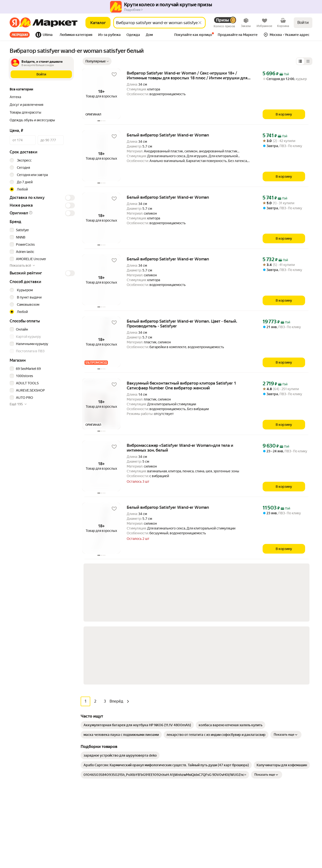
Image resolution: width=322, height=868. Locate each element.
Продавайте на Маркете (181, 779)
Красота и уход (98, 746)
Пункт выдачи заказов (264, 710)
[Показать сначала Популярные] (97, 61)
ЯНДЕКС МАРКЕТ (301, 828)
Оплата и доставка (176, 695)
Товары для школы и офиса (108, 775)
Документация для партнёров (185, 786)
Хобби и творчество (102, 753)
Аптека (92, 739)
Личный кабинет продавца (183, 772)
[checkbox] (42, 230)
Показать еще (286, 605)
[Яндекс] (15, 23)
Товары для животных (104, 789)
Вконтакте (259, 772)
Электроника (97, 717)
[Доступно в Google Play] (25, 719)
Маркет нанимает (261, 717)
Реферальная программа (266, 695)
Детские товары (99, 804)
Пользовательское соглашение (62, 831)
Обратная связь (174, 703)
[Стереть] (200, 23)
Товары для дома (100, 732)
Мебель (93, 695)
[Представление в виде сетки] (308, 61)
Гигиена (93, 710)
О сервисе (170, 717)
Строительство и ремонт (106, 797)
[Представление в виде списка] (300, 61)
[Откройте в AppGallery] (41, 719)
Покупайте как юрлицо (180, 710)
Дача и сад (95, 760)
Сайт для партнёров (177, 793)
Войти (303, 23)
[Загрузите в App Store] (9, 719)
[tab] (21, 35)
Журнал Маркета (175, 732)
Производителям (260, 703)
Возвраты (169, 724)
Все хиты (20, 35)
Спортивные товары (102, 782)
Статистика (21, 831)
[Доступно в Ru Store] (56, 719)
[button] (76, 35)
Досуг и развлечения (103, 688)
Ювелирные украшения (105, 811)
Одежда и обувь (99, 724)
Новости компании (262, 688)
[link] (137, 595)
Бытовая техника (100, 703)
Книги (91, 768)
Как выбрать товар (176, 688)
